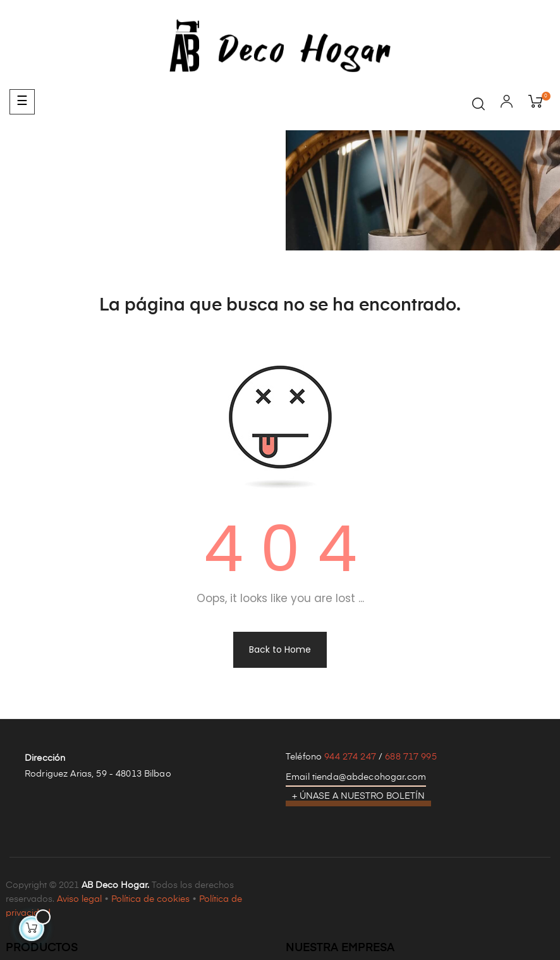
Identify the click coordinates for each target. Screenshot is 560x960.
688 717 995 (411, 757)
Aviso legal (79, 899)
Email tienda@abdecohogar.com (356, 777)
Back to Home (280, 649)
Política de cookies (150, 899)
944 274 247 (350, 757)
